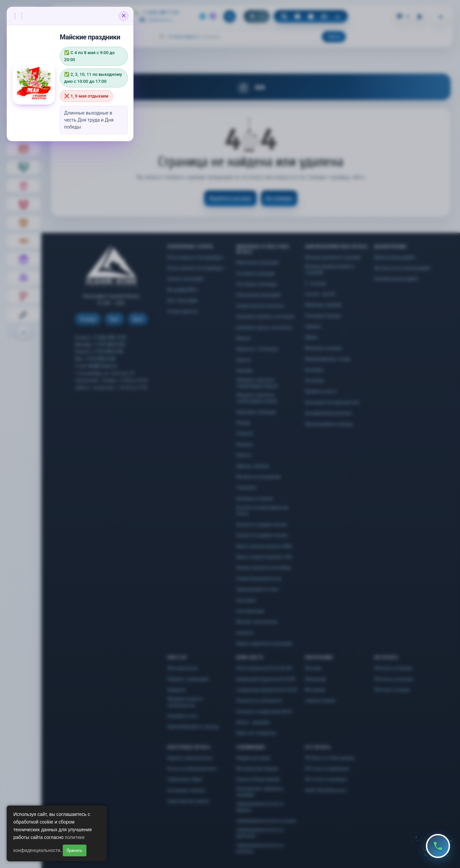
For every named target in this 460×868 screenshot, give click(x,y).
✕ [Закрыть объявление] (124, 16)
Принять (75, 850)
